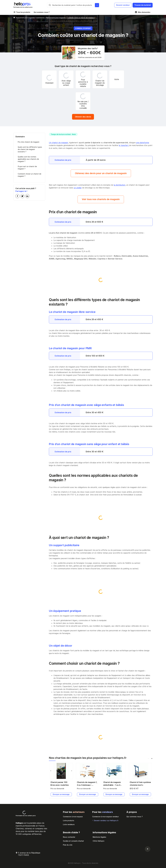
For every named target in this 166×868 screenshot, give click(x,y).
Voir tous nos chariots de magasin (101, 199)
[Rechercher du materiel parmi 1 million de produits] (97, 5)
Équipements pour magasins (56, 18)
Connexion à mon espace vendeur (105, 817)
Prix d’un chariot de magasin (29, 142)
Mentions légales (99, 837)
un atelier (78, 188)
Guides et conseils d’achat (73, 841)
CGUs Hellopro (99, 841)
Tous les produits (23, 12)
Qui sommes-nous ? (42, 12)
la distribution (120, 185)
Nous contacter (69, 837)
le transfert (124, 145)
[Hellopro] (14, 18)
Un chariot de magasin (59, 143)
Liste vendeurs (69, 824)
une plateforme (143, 143)
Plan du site (68, 845)
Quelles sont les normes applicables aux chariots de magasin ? (28, 159)
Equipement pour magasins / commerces (30, 18)
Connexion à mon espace (73, 817)
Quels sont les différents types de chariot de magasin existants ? (30, 149)
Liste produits (69, 820)
